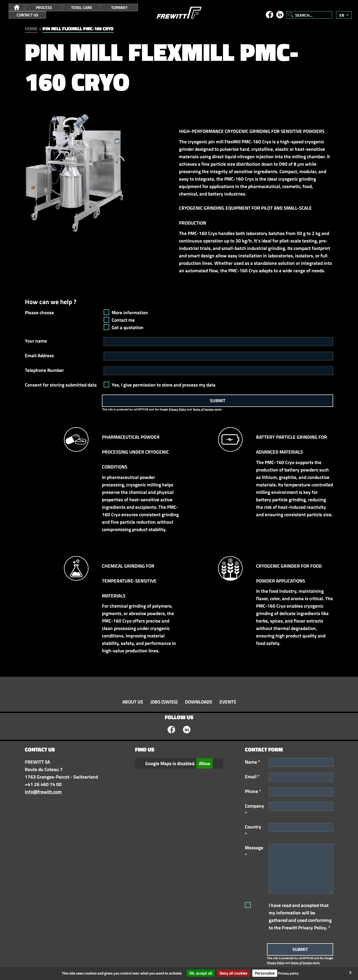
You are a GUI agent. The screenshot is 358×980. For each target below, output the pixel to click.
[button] (17, 7)
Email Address (39, 355)
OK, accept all (201, 973)
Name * (252, 762)
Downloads (199, 702)
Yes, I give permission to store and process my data (164, 385)
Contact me (123, 320)
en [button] (342, 15)
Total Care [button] (82, 7)
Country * (253, 830)
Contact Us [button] (27, 15)
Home (31, 29)
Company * (254, 810)
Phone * (253, 791)
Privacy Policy (178, 409)
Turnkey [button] (119, 7)
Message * (254, 851)
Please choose (39, 313)
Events (228, 702)
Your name (36, 341)
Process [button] (44, 7)
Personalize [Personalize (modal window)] (265, 973)
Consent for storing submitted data (61, 385)
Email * (252, 777)
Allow (205, 763)
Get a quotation (128, 327)
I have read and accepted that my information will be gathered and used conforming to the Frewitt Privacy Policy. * (300, 916)
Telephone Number (44, 370)
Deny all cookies (233, 973)
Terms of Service (203, 409)
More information (130, 313)
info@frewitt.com (43, 792)
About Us (133, 702)
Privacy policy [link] (288, 973)
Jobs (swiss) (164, 702)
